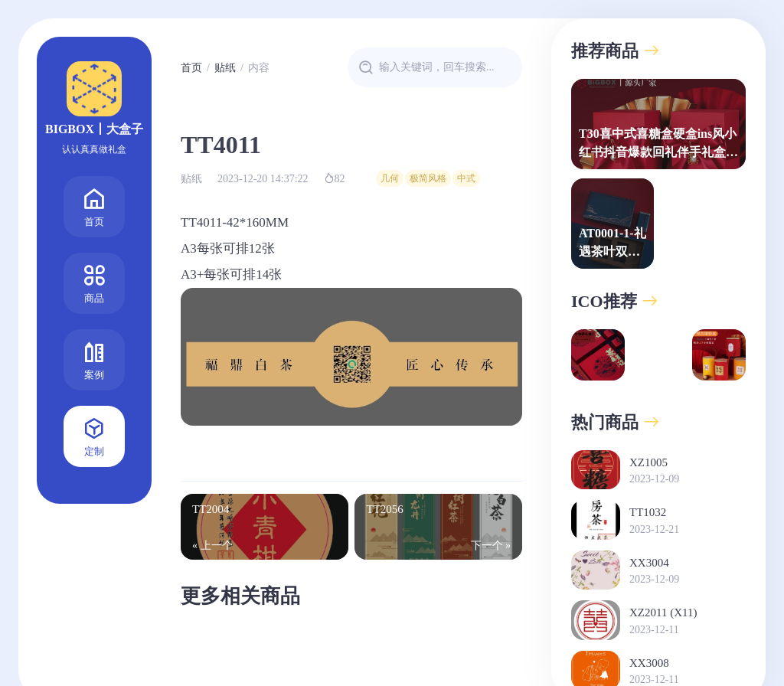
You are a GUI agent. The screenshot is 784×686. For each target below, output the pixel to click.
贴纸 (225, 68)
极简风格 (428, 178)
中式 (466, 178)
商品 (94, 282)
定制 (94, 435)
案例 (94, 359)
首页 (94, 206)
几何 (390, 178)
